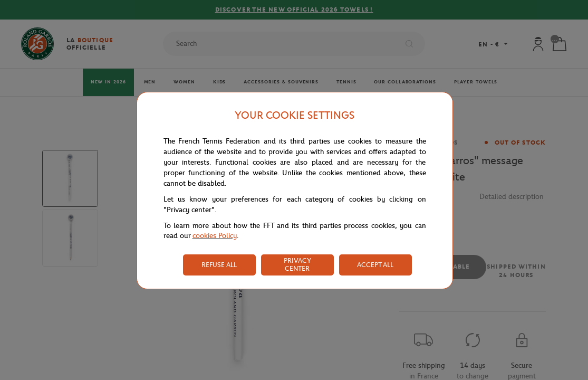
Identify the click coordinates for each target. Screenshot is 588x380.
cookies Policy (215, 236)
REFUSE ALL (219, 265)
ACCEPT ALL (375, 265)
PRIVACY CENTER (297, 264)
